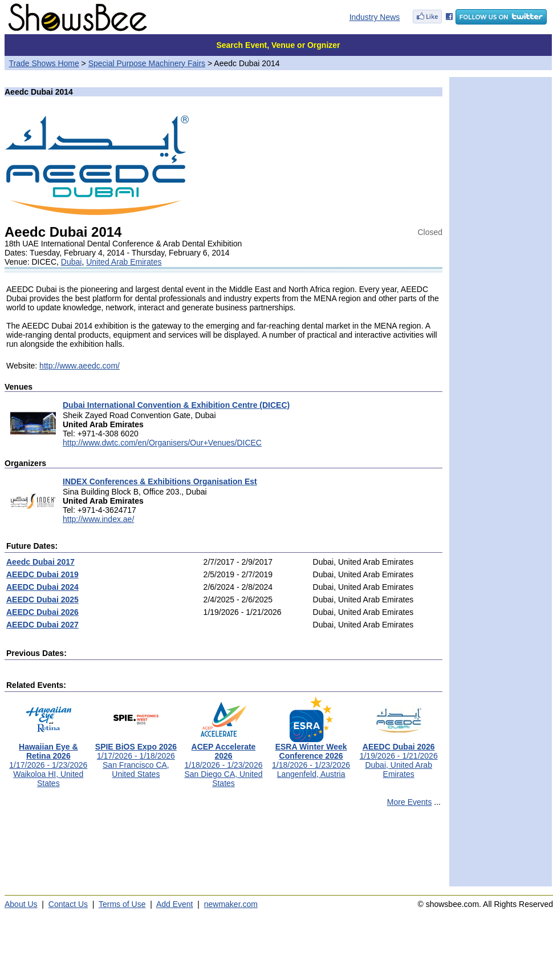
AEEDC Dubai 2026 (42, 612)
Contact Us (68, 904)
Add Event (175, 904)
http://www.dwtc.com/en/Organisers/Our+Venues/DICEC (162, 443)
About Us (21, 904)
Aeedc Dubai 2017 (40, 562)
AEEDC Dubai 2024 (42, 587)
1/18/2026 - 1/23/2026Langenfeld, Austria (311, 757)
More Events (410, 802)
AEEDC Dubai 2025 (42, 600)
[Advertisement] (223, 852)
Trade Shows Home (44, 63)
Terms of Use (122, 904)
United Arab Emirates (124, 262)
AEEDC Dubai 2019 (42, 574)
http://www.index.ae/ (98, 519)
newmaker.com (231, 904)
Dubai (72, 262)
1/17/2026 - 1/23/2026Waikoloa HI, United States (48, 761)
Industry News (375, 17)
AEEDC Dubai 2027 (42, 625)
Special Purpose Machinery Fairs (147, 63)
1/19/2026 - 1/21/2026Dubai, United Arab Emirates (399, 757)
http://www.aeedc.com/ (80, 366)
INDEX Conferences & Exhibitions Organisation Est (160, 481)
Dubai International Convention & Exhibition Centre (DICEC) (176, 405)
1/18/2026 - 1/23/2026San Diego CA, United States (223, 761)
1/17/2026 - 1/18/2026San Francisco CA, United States (136, 757)
